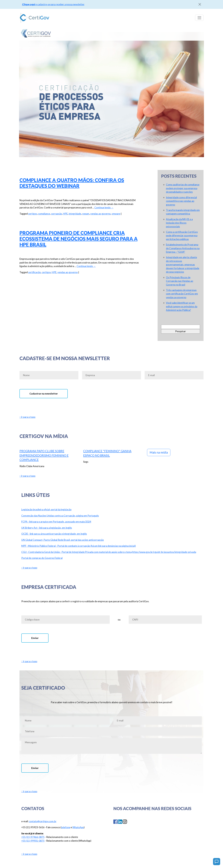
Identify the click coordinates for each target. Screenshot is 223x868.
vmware (116, 214)
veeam (86, 214)
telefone (66, 827)
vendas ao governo (100, 214)
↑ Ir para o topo (28, 417)
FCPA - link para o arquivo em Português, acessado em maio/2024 (56, 522)
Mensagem (112, 746)
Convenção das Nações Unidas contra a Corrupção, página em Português (60, 516)
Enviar (35, 638)
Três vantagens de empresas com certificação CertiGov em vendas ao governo (182, 294)
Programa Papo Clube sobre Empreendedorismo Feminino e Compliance (44, 455)
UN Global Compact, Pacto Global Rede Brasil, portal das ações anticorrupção (63, 540)
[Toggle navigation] (199, 18)
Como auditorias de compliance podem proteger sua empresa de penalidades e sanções (183, 188)
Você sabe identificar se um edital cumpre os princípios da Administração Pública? (182, 306)
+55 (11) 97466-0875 (33, 837)
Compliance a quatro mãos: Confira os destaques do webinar (72, 183)
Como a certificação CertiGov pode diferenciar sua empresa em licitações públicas (182, 236)
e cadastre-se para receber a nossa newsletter (53, 4)
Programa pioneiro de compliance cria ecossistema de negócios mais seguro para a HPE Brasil (79, 239)
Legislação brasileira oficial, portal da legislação (46, 509)
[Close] (200, 4)
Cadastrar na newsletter (44, 394)
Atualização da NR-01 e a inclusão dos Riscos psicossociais (179, 223)
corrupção (57, 214)
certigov (33, 214)
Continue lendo (104, 208)
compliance (44, 214)
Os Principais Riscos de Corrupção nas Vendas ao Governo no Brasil (180, 281)
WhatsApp (78, 827)
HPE (65, 214)
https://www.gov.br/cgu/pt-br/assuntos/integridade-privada (164, 552)
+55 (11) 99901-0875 (33, 841)
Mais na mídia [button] (159, 452)
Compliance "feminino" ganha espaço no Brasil (107, 453)
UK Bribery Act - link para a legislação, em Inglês (47, 528)
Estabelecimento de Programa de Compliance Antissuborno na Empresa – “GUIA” (183, 248)
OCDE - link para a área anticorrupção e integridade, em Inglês (54, 534)
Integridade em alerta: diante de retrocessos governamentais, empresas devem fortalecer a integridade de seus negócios (183, 265)
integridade (75, 214)
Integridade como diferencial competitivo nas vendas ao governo (181, 201)
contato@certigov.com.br (43, 821)
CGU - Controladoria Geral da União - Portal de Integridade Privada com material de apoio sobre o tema (77, 552)
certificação (34, 272)
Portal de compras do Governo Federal (42, 558)
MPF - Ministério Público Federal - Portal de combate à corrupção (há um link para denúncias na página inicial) (79, 546)
